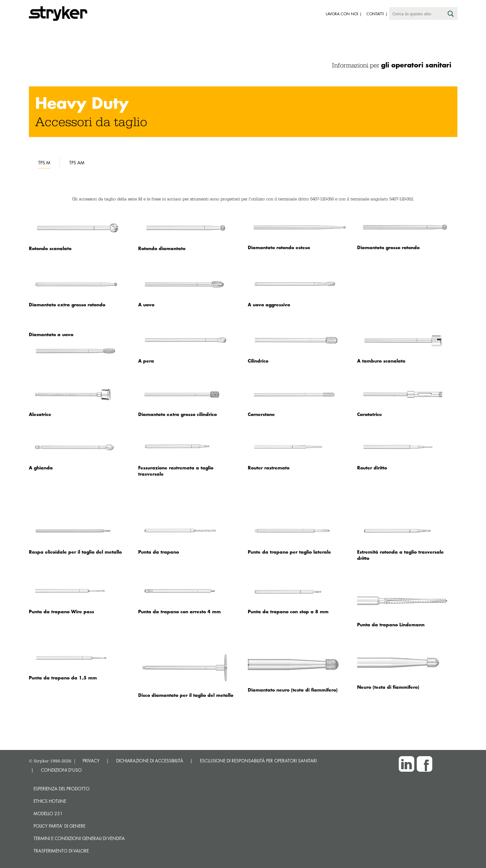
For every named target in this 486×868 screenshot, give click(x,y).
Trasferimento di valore (61, 851)
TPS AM (77, 163)
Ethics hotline (50, 801)
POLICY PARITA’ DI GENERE (59, 826)
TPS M (44, 163)
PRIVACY (91, 761)
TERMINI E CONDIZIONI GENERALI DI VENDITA (79, 838)
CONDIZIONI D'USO (61, 770)
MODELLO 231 (48, 813)
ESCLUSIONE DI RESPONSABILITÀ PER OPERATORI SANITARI (258, 761)
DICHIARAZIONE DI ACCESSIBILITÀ (150, 761)
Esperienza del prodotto (61, 789)
